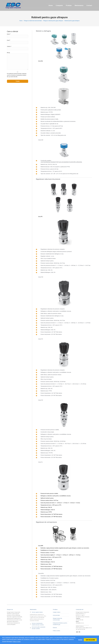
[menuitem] (51, 5)
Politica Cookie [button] (16, 642)
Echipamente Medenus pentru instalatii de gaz (60, 624)
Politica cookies (56, 631)
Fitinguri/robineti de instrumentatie (57, 619)
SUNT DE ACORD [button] (90, 640)
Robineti (55, 628)
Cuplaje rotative (57, 612)
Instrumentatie (56, 615)
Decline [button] (80, 640)
